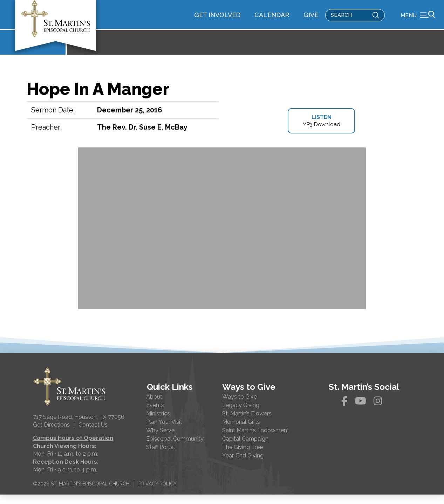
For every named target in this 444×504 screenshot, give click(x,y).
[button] (418, 19)
